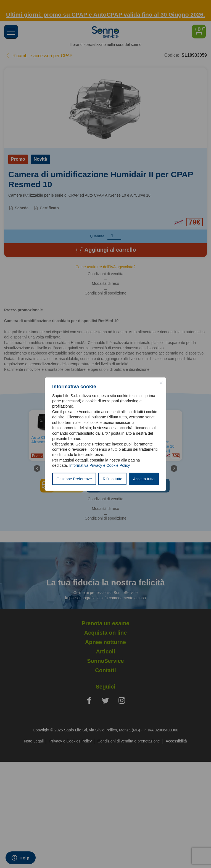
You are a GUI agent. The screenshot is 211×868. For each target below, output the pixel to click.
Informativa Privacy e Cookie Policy (100, 465)
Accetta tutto (144, 479)
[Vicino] (161, 382)
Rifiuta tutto (113, 479)
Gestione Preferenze (74, 479)
